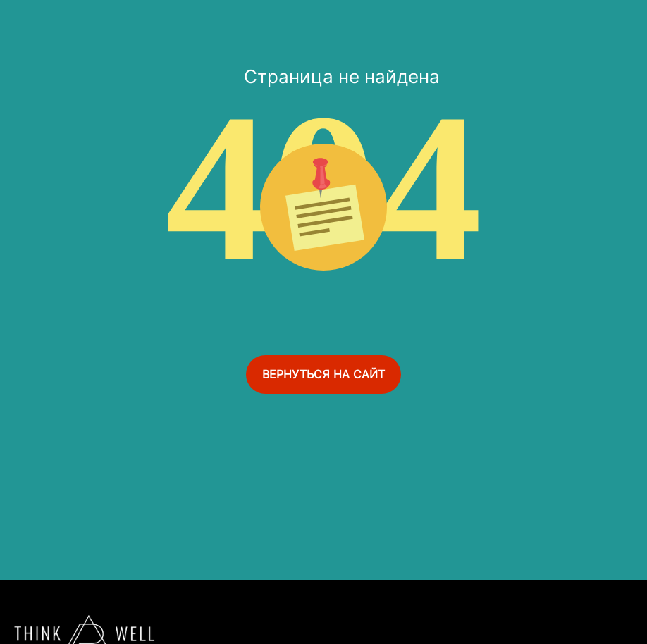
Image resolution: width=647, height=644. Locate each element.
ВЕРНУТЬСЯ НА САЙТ (323, 374)
